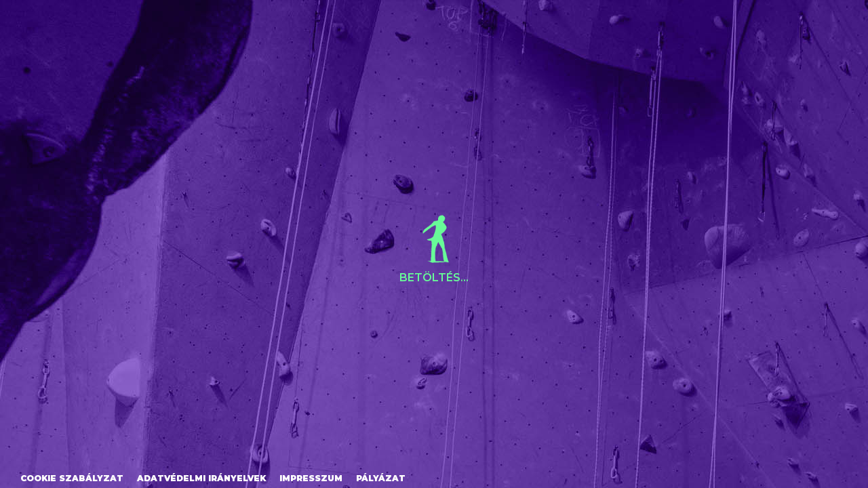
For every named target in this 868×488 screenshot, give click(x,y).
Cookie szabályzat (72, 478)
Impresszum (311, 478)
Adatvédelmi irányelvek (201, 478)
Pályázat (381, 478)
